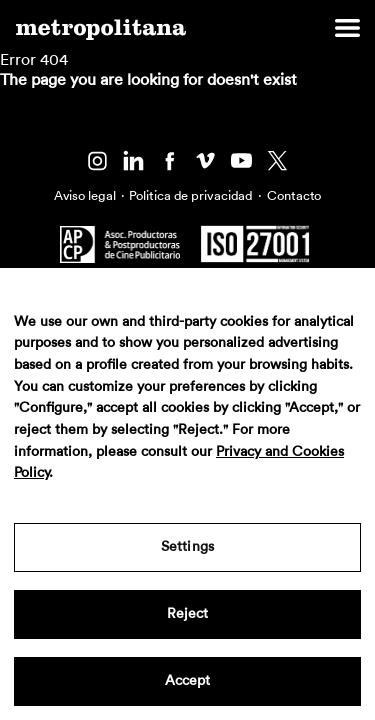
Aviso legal (85, 195)
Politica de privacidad (191, 195)
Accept (188, 681)
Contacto (294, 195)
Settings (187, 547)
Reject (188, 614)
